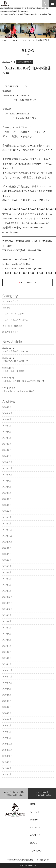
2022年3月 (7, 587)
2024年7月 (7, 434)
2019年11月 (7, 758)
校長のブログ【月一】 (12, 341)
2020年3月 (7, 734)
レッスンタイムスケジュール (15, 328)
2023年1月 (7, 532)
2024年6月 (7, 440)
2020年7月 (7, 710)
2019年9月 (7, 771)
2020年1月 (7, 746)
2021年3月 (7, 661)
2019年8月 (7, 777)
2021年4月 (7, 654)
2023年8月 (7, 495)
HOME (4, 40)
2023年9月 (7, 489)
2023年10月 (7, 483)
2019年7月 (7, 783)
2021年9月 (7, 624)
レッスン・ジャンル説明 (13, 322)
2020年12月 (7, 679)
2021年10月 (7, 618)
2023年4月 (7, 520)
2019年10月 (7, 765)
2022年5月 (7, 575)
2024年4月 (7, 446)
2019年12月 (7, 752)
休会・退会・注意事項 (12, 334)
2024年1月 (7, 465)
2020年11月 (7, 685)
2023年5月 (7, 514)
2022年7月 (7, 563)
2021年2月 (7, 667)
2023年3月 (7, 526)
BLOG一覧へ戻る (28, 283)
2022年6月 (7, 569)
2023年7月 (7, 501)
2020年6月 (7, 716)
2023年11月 (7, 477)
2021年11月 (7, 612)
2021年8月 (7, 630)
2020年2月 (7, 740)
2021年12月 (7, 605)
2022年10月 (7, 550)
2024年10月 (7, 422)
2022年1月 (7, 599)
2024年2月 (7, 459)
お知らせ (6, 316)
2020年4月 (7, 728)
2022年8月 (7, 556)
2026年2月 (7, 416)
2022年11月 (7, 544)
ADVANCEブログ (10, 310)
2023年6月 (7, 508)
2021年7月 (7, 636)
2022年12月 (7, 538)
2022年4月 (7, 581)
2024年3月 (7, 452)
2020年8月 (7, 703)
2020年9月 (7, 697)
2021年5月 (7, 648)
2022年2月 (7, 593)
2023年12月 (7, 471)
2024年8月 (7, 428)
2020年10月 (7, 691)
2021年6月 (7, 642)
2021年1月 (7, 673)
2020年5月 (7, 722)
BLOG (14, 40)
